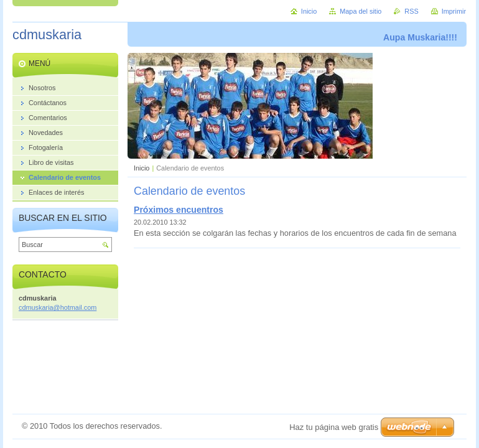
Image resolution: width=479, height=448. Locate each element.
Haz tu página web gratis (334, 427)
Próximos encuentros (179, 210)
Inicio (142, 168)
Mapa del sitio (360, 11)
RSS (411, 11)
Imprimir (454, 11)
